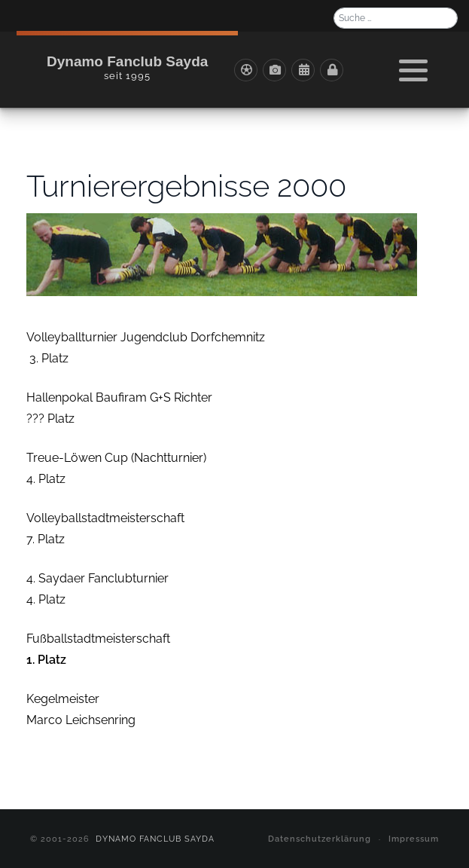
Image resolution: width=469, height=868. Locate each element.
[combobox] (396, 18)
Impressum (414, 839)
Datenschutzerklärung (320, 839)
